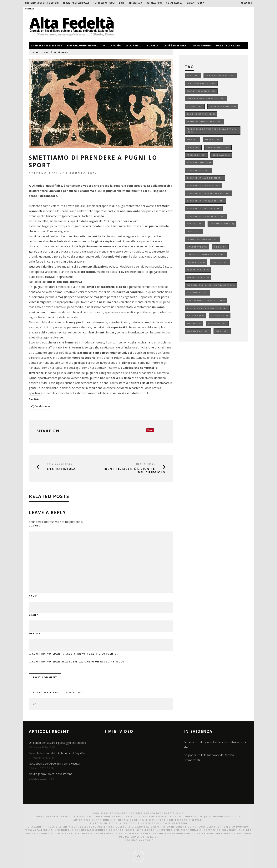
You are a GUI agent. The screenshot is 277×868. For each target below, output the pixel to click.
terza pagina (201, 45)
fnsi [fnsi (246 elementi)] (193, 147)
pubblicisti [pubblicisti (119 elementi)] (198, 277)
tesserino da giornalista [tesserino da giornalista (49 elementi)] (207, 308)
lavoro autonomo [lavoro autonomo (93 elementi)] (202, 239)
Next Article (146, 464)
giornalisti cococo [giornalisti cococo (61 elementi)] (203, 186)
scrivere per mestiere (47, 45)
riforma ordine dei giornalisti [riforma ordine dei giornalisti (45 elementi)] (211, 285)
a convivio (134, 45)
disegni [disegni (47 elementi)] (195, 106)
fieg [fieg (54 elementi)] (192, 140)
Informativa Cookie (139, 840)
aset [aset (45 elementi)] (193, 76)
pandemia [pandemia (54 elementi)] (196, 262)
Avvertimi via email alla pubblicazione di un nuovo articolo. (79, 662)
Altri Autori (154, 3)
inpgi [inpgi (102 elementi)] (194, 231)
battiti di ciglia (228, 45)
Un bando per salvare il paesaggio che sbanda (57, 743)
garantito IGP (195, 3)
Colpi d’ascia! (174, 3)
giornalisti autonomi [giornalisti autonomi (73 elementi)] (205, 178)
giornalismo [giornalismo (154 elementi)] (199, 162)
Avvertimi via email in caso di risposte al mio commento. (75, 654)
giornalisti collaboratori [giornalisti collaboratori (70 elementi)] (208, 193)
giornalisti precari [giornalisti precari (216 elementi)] (204, 209)
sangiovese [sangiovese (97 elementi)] (197, 293)
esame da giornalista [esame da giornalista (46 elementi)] (204, 122)
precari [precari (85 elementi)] (220, 262)
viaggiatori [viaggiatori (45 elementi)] (198, 331)
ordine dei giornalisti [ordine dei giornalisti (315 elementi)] (206, 254)
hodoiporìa (112, 45)
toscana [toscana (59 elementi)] (195, 316)
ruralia (153, 45)
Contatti (31, 9)
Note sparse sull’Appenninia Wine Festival (55, 763)
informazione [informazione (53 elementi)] (222, 224)
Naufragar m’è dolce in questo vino (51, 774)
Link (122, 3)
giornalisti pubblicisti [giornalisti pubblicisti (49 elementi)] (206, 216)
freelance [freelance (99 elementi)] (196, 155)
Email (33, 615)
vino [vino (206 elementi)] (222, 331)
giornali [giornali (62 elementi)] (221, 155)
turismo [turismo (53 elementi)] (220, 316)
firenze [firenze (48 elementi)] (213, 140)
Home (35, 52)
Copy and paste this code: (56, 693)
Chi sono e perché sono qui (42, 3)
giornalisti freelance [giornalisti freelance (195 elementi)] (205, 201)
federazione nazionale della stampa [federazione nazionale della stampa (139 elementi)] (212, 131)
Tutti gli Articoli (104, 3)
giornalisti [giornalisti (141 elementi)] (198, 170)
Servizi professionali (76, 3)
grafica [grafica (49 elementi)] (195, 224)
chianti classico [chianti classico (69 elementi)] (201, 91)
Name (33, 596)
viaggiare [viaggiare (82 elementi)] (217, 323)
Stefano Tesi (43, 173)
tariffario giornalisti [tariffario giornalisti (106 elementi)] (206, 300)
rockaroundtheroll (83, 45)
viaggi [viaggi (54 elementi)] (194, 323)
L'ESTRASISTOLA (61, 469)
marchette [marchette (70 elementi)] (197, 247)
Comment (35, 526)
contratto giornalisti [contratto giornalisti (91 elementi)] (206, 99)
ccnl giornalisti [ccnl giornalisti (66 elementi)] (201, 83)
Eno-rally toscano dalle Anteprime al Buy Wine (58, 753)
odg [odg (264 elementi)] (220, 247)
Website (35, 634)
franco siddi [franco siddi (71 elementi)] (218, 147)
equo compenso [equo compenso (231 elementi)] (201, 114)
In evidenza (135, 3)
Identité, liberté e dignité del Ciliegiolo (135, 470)
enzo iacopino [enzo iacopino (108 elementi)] (223, 106)
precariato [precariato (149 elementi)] (198, 270)
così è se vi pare (175, 45)
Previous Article (60, 464)
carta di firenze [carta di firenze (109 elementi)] (220, 76)
